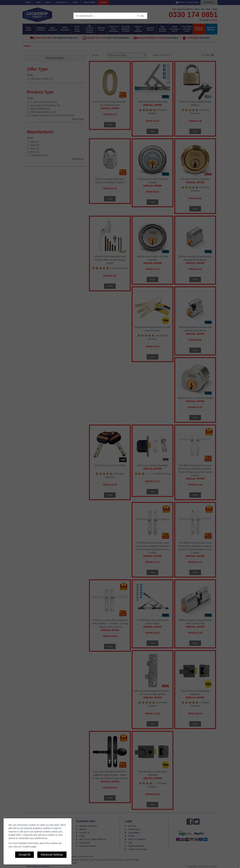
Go (142, 16)
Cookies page (29, 847)
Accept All (24, 855)
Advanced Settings (52, 855)
